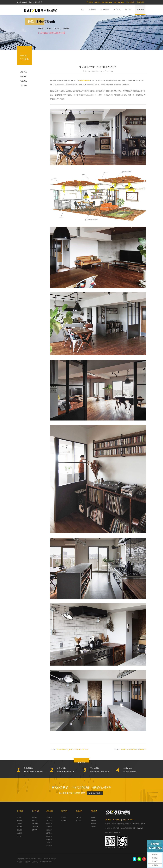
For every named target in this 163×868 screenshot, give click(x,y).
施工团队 (79, 820)
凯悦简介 (20, 820)
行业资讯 (24, 81)
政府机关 (49, 839)
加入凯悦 (20, 836)
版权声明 (27, 862)
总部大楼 (49, 820)
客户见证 (64, 820)
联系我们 (141, 2)
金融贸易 (49, 824)
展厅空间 (49, 843)
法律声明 (35, 862)
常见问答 (24, 85)
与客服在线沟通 (95, 793)
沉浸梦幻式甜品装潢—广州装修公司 (133, 749)
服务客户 (34, 830)
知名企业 (49, 817)
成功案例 (92, 9)
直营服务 (34, 817)
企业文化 (20, 824)
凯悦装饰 (41, 10)
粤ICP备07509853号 (46, 862)
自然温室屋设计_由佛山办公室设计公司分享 (72, 749)
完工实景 (49, 846)
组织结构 (20, 833)
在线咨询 (131, 2)
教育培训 (49, 836)
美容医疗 (49, 830)
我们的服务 (105, 9)
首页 (83, 9)
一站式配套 (35, 827)
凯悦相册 (20, 830)
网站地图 (20, 862)
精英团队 (117, 9)
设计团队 (79, 817)
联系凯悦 (20, 817)
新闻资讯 (140, 9)
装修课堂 (24, 76)
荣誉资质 (20, 827)
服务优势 (34, 820)
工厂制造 (49, 833)
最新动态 (24, 72)
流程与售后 (35, 824)
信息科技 (49, 827)
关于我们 (129, 9)
